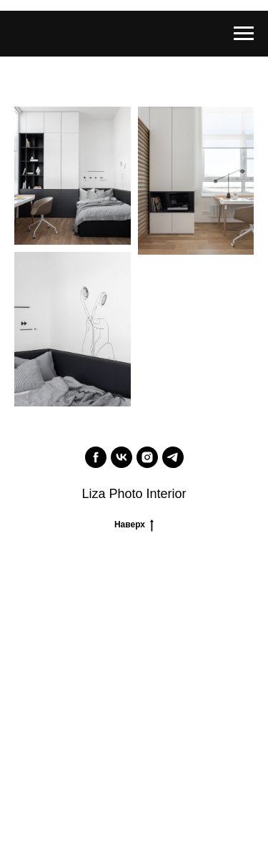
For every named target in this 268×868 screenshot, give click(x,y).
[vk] (121, 457)
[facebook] (96, 457)
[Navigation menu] (244, 34)
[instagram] (147, 457)
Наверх (134, 524)
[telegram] (173, 457)
